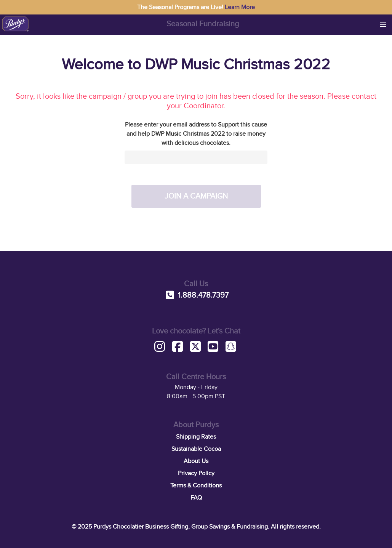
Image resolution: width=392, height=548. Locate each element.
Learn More (240, 7)
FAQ (196, 498)
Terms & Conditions (196, 486)
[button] (383, 25)
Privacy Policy (196, 473)
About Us (196, 461)
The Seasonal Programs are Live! (196, 7)
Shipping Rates (196, 437)
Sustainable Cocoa (196, 449)
